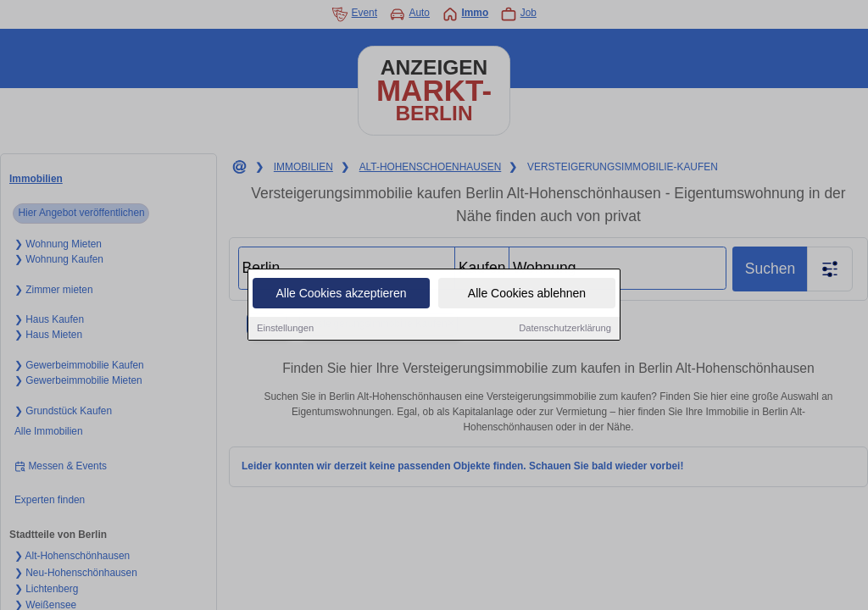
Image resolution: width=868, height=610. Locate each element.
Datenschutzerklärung (565, 329)
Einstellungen (285, 329)
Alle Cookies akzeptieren (341, 294)
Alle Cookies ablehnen (527, 294)
